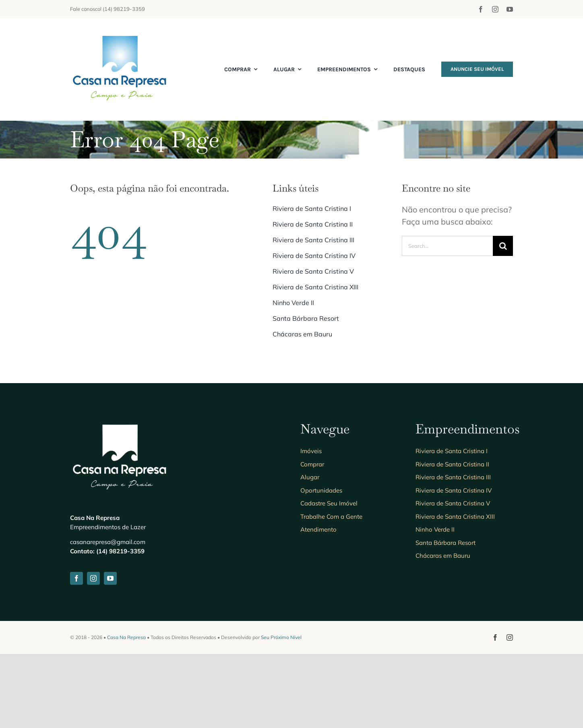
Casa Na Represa (126, 711)
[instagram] (495, 9)
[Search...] (447, 246)
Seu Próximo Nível (281, 711)
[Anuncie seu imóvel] (120, 34)
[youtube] (510, 9)
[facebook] (481, 9)
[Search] (503, 246)
